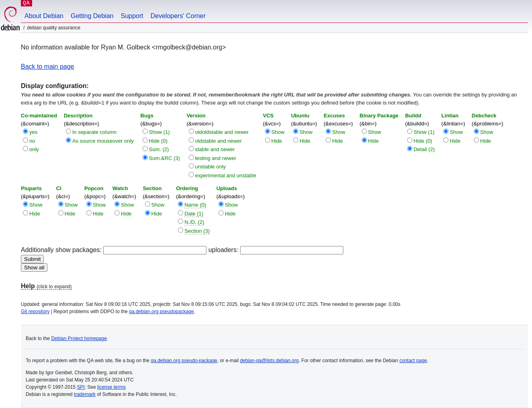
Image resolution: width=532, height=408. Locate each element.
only (34, 149)
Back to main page (48, 67)
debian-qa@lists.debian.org (269, 361)
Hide (277, 141)
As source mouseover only (103, 141)
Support (132, 16)
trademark (85, 394)
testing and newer (216, 158)
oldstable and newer (218, 141)
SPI (81, 387)
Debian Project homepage (79, 338)
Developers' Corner (178, 16)
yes (33, 132)
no (32, 141)
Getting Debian (92, 16)
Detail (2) (424, 149)
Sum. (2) (159, 149)
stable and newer (215, 149)
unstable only (211, 167)
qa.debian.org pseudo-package (184, 361)
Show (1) (159, 132)
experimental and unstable (226, 175)
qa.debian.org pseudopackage (161, 312)
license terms (111, 387)
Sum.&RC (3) (164, 158)
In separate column (95, 132)
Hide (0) (158, 141)
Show (278, 132)
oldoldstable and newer (222, 132)
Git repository (35, 312)
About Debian (44, 16)
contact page (413, 361)
